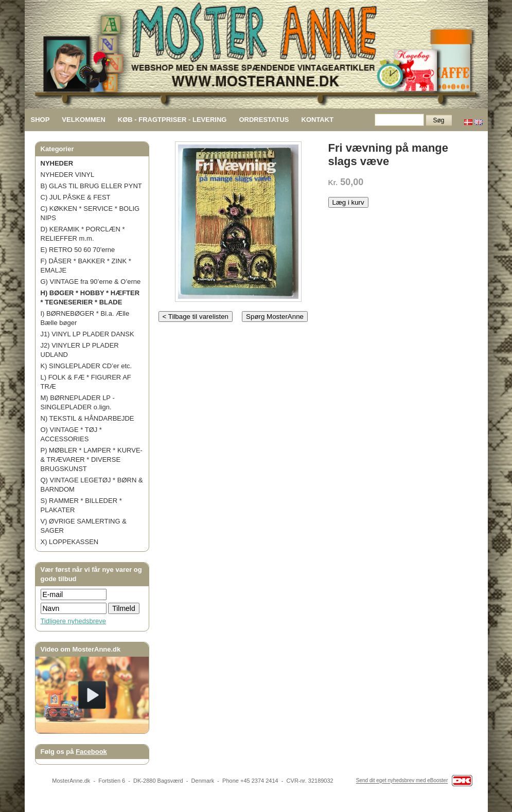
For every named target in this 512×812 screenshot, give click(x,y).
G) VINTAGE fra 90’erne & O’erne (91, 282)
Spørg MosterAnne (275, 317)
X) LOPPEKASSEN (70, 542)
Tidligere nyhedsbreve (73, 621)
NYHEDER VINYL (68, 175)
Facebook (91, 752)
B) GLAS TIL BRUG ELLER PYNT (91, 186)
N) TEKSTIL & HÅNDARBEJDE (87, 418)
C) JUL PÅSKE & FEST (76, 197)
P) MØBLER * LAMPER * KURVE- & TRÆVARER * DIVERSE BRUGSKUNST (92, 459)
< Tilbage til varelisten (196, 317)
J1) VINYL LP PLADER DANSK (87, 334)
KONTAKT (318, 120)
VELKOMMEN (84, 120)
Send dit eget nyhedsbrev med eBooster (402, 781)
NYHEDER (57, 163)
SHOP (40, 120)
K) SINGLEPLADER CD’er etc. (86, 366)
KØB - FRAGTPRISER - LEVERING (172, 120)
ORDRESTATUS (264, 120)
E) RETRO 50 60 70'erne (78, 250)
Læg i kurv (348, 202)
